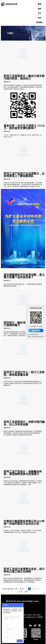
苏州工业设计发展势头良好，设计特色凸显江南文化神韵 (24, 570)
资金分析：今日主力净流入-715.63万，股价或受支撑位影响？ (24, 127)
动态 (40, 18)
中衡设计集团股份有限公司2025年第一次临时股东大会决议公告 (24, 522)
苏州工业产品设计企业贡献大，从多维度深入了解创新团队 (24, 175)
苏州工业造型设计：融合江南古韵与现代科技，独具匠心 (24, 77)
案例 (40, 4)
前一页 (22, 589)
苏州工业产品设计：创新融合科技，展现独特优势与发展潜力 (23, 473)
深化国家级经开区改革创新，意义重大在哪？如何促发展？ (24, 276)
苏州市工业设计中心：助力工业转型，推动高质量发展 (24, 373)
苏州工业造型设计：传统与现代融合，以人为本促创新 (24, 423)
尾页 (26, 592)
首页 (16, 589)
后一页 (21, 592)
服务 (40, 9)
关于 (40, 13)
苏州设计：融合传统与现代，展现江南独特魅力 (24, 324)
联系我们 (40, 22)
